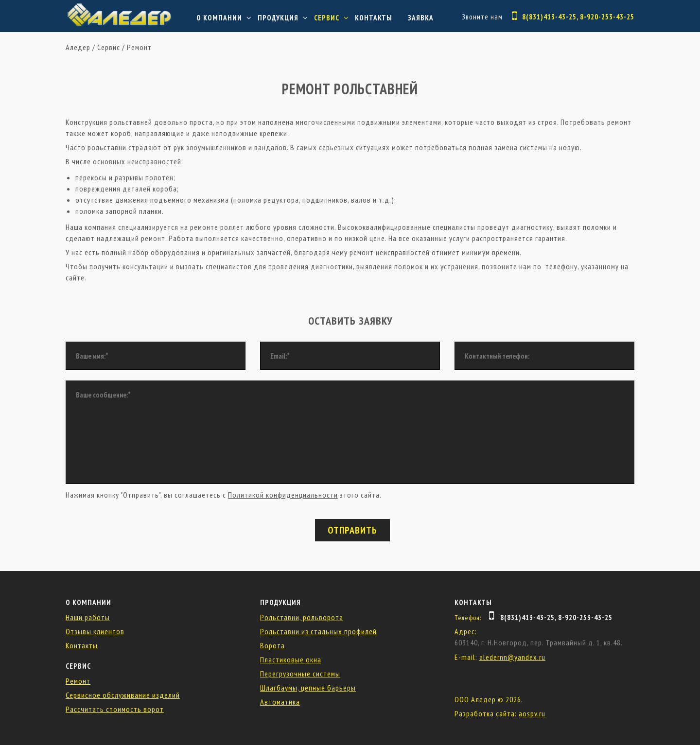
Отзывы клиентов (95, 631)
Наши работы (88, 617)
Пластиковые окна (291, 659)
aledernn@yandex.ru (512, 657)
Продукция (278, 18)
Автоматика (280, 702)
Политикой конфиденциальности (283, 495)
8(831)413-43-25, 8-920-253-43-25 (578, 17)
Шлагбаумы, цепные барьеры (308, 688)
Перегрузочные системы (300, 674)
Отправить (352, 530)
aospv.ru (532, 713)
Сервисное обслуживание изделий (123, 695)
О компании (219, 18)
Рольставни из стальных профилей (318, 631)
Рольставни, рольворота (302, 617)
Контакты (374, 18)
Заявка (421, 18)
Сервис (327, 18)
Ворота (272, 645)
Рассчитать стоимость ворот (115, 709)
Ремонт (139, 47)
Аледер (78, 47)
